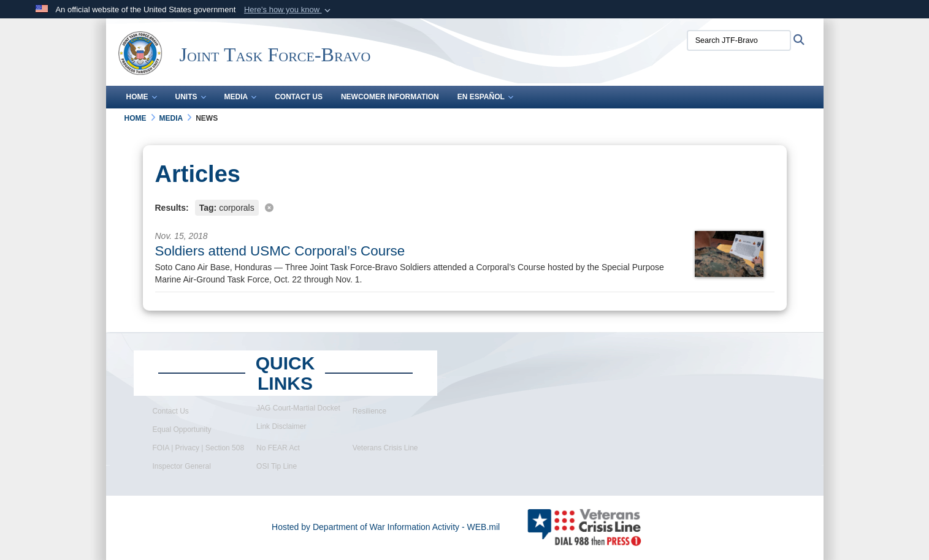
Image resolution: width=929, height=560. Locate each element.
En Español (485, 97)
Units (191, 97)
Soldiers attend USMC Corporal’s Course (280, 251)
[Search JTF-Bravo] (739, 40)
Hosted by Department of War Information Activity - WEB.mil (386, 527)
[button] (289, 10)
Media (241, 97)
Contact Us (299, 97)
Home (142, 97)
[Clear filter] (465, 207)
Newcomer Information (390, 97)
